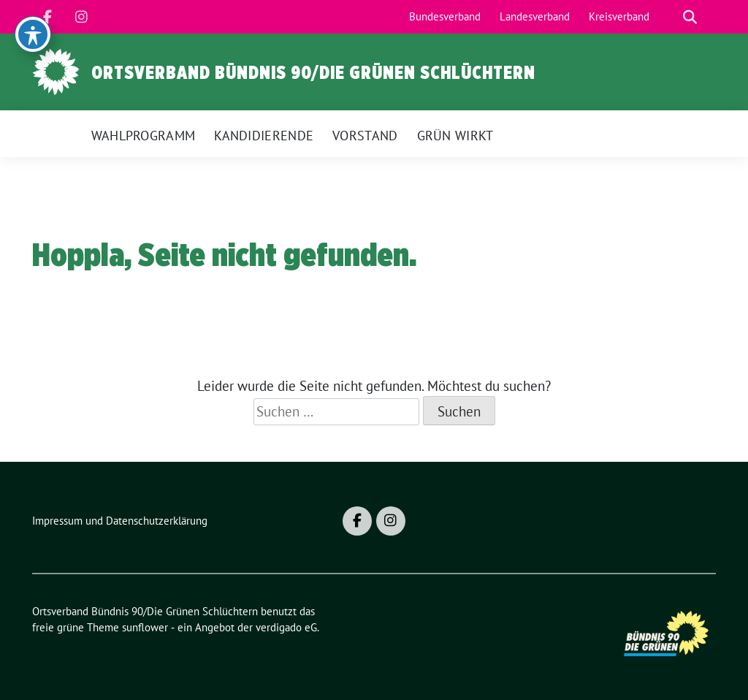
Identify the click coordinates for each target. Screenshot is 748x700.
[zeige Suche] (690, 17)
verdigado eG (286, 627)
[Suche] (669, 17)
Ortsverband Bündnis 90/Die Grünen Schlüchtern (313, 72)
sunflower (145, 627)
